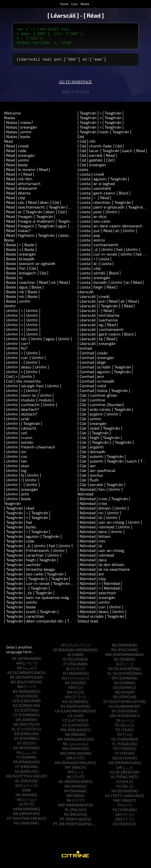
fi (18, 761)
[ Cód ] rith (87, 145)
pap (62, 809)
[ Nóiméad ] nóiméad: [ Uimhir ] (105, 531)
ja (68, 672)
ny (67, 795)
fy (17, 770)
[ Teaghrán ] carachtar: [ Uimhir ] (33, 559)
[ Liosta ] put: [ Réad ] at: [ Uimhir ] (107, 234)
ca (18, 700)
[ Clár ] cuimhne (91, 404)
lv (65, 729)
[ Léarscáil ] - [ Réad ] (96, 314)
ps (66, 818)
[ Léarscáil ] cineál (93, 300)
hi (21, 808)
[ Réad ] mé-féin (18, 183)
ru (114, 654)
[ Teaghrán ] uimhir (21, 606)
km (71, 691)
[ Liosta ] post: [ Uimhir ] (99, 216)
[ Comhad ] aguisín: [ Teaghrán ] (105, 375)
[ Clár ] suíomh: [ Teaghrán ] (102, 460)
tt (117, 757)
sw (113, 719)
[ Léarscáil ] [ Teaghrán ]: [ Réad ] (106, 310)
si (118, 668)
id (55, 654)
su (111, 710)
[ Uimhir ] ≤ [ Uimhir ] (22, 328)
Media (85, 4)
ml (66, 748)
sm (114, 682)
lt (65, 724)
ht (9, 822)
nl (61, 785)
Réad (8, 145)
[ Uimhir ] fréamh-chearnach (30, 451)
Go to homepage (76, 86)
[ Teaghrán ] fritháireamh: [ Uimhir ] (35, 554)
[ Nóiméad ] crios (92, 507)
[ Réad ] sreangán (19, 159)
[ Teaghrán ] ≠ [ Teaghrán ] (27, 521)
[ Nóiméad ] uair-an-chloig (101, 554)
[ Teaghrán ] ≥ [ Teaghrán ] (101, 131)
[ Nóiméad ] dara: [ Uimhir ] (101, 535)
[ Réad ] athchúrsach (22, 187)
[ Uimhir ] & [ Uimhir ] (23, 479)
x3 (119, 785)
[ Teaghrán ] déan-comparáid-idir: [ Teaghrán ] (45, 625)
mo (63, 757)
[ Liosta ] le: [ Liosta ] (96, 267)
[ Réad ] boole (16, 169)
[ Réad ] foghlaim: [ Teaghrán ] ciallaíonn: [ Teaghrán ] (51, 239)
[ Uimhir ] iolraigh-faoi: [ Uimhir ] (33, 390)
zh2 (119, 823)
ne (69, 781)
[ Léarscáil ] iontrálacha (98, 319)
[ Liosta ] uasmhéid (94, 192)
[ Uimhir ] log (15, 474)
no (67, 790)
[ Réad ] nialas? (17, 234)
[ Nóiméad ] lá (90, 550)
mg (63, 734)
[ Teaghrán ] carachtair (24, 620)
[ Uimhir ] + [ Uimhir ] (22, 357)
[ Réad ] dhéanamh (21, 192)
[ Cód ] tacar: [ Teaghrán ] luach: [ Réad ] (112, 154)
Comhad (85, 352)
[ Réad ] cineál (16, 150)
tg (118, 734)
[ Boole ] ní (13, 281)
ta (118, 724)
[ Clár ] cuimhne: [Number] (101, 408)
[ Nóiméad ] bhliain (94, 540)
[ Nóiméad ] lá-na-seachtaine (104, 573)
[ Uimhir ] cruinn (18, 441)
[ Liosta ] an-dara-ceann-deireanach (110, 230)
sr (115, 701)
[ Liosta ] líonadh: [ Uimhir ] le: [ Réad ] (111, 286)
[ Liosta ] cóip (89, 272)
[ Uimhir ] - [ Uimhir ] (22, 366)
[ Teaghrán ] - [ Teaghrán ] (27, 592)
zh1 (119, 818)
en (17, 737)
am (19, 667)
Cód (81, 140)
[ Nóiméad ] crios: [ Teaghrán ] (104, 502)
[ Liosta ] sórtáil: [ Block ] (99, 277)
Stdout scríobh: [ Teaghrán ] (102, 620)
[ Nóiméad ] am (91, 578)
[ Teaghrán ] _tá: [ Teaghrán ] (29, 597)
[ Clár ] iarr (87, 470)
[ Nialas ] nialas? (18, 126)
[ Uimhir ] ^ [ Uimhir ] (22, 488)
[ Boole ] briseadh (19, 263)
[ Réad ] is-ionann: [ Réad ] (27, 173)
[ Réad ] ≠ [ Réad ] (19, 178)
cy (16, 719)
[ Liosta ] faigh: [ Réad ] (98, 291)
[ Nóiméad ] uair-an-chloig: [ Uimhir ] (110, 526)
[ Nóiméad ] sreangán (96, 601)
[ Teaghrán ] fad (18, 526)
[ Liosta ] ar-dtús (92, 220)
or (69, 799)
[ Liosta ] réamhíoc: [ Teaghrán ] (105, 206)
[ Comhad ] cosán (93, 357)
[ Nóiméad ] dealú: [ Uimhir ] (102, 615)
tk (113, 743)
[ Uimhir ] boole (17, 502)
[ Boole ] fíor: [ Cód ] (21, 272)
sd (116, 663)
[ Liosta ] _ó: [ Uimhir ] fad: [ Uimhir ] (109, 253)
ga (17, 775)
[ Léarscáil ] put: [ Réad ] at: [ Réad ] (108, 305)
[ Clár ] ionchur (90, 479)
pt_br (59, 828)
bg (13, 686)
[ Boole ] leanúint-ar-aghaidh (30, 267)
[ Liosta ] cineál (91, 178)
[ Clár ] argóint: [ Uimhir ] (99, 418)
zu (115, 828)
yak (116, 804)
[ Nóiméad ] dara (92, 564)
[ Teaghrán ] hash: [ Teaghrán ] (104, 136)
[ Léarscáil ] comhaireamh (101, 333)
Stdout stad (88, 625)
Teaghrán (12, 507)
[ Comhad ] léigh (92, 366)
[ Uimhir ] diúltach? (21, 418)
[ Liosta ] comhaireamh (98, 249)
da (18, 723)
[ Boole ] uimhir (17, 305)
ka (64, 682)
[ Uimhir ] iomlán (19, 446)
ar (19, 672)
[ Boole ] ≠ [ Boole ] (20, 253)
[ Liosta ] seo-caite (94, 225)
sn (116, 687)
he (19, 803)
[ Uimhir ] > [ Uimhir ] (22, 314)
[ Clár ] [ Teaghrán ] (94, 437)
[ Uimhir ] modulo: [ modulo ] (29, 404)
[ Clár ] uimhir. (90, 423)
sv (114, 715)
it (65, 668)
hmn (17, 813)
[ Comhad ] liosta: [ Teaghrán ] (104, 394)
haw (26, 794)
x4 (119, 790)
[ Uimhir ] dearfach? (21, 413)
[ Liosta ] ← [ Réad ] (94, 201)
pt (62, 823)
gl (17, 785)
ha (18, 799)
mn (65, 752)
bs (15, 695)
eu (16, 752)
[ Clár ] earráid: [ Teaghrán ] (101, 488)
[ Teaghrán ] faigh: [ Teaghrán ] (31, 564)
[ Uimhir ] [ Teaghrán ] (23, 427)
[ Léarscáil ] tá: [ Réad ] (97, 343)
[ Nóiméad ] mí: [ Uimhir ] (99, 517)
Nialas (10, 122)
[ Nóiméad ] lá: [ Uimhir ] (99, 521)
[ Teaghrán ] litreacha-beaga (29, 573)
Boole (9, 244)
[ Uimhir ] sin (15, 455)
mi (67, 738)
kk (67, 687)
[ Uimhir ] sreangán (21, 493)
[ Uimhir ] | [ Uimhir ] (22, 484)
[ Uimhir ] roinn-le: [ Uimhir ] (29, 399)
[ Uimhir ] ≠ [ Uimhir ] (22, 338)
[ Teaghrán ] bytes (20, 531)
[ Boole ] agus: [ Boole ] (24, 291)
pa (69, 804)
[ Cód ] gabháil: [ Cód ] (96, 164)
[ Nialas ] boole (17, 140)
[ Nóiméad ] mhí (91, 545)
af (14, 662)
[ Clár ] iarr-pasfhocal (96, 474)
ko (68, 701)
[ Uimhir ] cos (16, 460)
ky (63, 710)
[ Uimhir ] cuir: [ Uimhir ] (25, 361)
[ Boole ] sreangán (20, 258)
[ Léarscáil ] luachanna (98, 324)
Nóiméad (85, 498)
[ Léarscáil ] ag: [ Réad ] (98, 328)
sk (111, 672)
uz (112, 776)
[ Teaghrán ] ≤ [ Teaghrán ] (101, 122)
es (16, 742)
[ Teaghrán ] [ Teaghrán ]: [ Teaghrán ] (37, 582)
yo (115, 814)
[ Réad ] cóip (15, 201)
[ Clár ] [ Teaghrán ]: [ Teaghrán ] (106, 446)
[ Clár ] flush (88, 484)
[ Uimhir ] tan (16, 465)
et (19, 747)
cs (17, 714)
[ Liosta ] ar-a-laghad (96, 187)
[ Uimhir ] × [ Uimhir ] (22, 375)
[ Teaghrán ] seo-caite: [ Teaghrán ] (35, 578)
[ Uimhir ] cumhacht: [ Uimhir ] (31, 408)
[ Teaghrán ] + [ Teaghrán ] (27, 535)
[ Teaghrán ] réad (19, 512)
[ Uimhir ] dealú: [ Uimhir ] (26, 371)
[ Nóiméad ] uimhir (94, 606)
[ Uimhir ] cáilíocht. (21, 432)
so (115, 691)
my (71, 776)
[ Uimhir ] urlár (17, 423)
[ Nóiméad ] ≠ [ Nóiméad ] (100, 592)
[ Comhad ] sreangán (96, 361)
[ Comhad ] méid (92, 390)
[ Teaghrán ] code (19, 545)
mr (70, 762)
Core (74, 4)
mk (60, 743)
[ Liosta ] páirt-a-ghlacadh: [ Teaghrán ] (112, 211)
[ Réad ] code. (16, 154)
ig (69, 658)
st (106, 705)
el (14, 733)
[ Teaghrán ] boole (20, 611)
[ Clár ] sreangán (92, 427)
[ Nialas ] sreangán (21, 131)
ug (115, 762)
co (15, 709)
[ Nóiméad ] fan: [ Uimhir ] (100, 493)
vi (113, 781)
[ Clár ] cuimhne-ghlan (97, 399)
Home (64, 4)
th (119, 738)
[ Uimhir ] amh (17, 498)
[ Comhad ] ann (91, 380)
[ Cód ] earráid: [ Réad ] (97, 159)
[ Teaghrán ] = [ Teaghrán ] (27, 517)
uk (111, 766)
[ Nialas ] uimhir (18, 136)
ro (114, 649)
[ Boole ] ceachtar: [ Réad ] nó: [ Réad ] (37, 286)
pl (67, 814)
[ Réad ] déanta (17, 197)
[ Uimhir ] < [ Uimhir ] (22, 324)
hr (15, 817)
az (10, 676)
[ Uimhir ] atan (17, 470)
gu (18, 789)
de (16, 728)
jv (64, 677)
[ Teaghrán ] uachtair (22, 568)
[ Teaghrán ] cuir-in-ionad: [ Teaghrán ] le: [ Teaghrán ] (52, 587)
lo (70, 719)
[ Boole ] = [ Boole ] (20, 249)
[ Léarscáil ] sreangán (97, 347)
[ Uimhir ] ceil (16, 437)
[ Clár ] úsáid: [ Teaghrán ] (100, 432)
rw (109, 658)
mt (68, 771)
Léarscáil (86, 296)
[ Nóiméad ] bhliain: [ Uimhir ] (103, 512)
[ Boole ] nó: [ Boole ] (22, 300)
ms (58, 766)
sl (110, 677)
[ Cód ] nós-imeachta (22, 385)
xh (114, 795)
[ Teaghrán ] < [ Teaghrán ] (101, 117)
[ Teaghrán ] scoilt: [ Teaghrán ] (31, 615)
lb (57, 715)
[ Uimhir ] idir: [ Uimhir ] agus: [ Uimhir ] (38, 343)
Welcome (12, 117)
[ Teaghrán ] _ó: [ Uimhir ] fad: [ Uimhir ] (38, 550)
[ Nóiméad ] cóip (92, 582)
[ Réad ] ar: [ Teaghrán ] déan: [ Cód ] (35, 216)
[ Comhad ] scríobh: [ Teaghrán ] (105, 371)
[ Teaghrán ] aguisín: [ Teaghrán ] (33, 540)
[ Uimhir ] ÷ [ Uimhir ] (22, 394)
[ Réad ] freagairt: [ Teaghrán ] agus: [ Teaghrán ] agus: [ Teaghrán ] (63, 230)
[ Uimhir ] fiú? (16, 352)
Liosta (83, 173)
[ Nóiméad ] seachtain (97, 597)
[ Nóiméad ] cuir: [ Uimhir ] (100, 611)
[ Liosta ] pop (89, 239)
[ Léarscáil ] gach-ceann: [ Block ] (107, 338)
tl (114, 748)
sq (117, 696)
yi (119, 809)
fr (16, 766)
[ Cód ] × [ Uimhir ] (19, 380)
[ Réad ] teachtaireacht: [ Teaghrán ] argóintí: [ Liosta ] (52, 211)
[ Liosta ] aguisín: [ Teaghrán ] (103, 183)
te (117, 729)
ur (119, 771)
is (64, 663)
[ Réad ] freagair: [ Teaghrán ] (30, 220)
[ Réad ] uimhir (17, 164)
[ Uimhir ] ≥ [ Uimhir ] (22, 319)
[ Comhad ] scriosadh (96, 385)
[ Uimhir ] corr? (17, 347)
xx (108, 799)
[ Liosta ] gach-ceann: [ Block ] (104, 197)
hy (64, 649)
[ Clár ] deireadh (91, 455)
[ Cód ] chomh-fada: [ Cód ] (101, 150)
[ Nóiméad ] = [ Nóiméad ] (100, 587)
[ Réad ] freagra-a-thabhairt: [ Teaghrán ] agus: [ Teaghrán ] (57, 225)
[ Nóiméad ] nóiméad (96, 559)
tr (115, 752)
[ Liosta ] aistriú (91, 244)
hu (17, 827)
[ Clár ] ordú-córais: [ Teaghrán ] (105, 413)
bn (20, 690)
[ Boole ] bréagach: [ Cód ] (26, 277)
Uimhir (10, 310)
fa (19, 756)
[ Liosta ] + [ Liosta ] (94, 263)
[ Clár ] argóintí (91, 451)
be (12, 681)
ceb (16, 705)
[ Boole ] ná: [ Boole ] (22, 296)
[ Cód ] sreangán (92, 169)
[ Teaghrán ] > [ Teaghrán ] (101, 126)
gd (9, 780)
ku (65, 705)
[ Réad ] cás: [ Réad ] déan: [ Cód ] (33, 206)
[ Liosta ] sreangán (94, 281)
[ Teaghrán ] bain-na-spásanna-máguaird (41, 601)
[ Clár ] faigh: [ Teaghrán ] (100, 441)
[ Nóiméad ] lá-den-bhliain (101, 568)
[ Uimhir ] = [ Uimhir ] (22, 333)
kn (70, 696)
